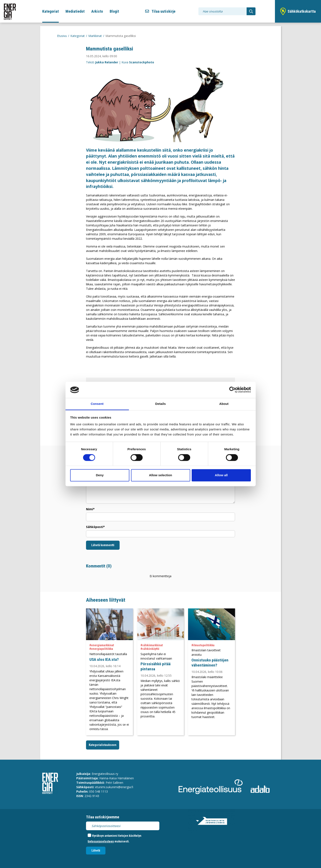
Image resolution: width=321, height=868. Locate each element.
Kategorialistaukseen (103, 745)
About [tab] (224, 404)
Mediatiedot (75, 11)
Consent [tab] (97, 404)
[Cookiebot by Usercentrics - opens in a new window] (232, 390)
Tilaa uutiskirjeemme (103, 817)
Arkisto (97, 11)
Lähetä (96, 850)
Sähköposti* (95, 527)
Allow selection (160, 475)
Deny (100, 475)
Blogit (114, 11)
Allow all (221, 475)
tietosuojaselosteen (101, 841)
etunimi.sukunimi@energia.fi (114, 787)
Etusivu (62, 36)
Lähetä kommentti (103, 545)
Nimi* (90, 509)
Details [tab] (161, 404)
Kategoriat (51, 11)
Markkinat (95, 36)
